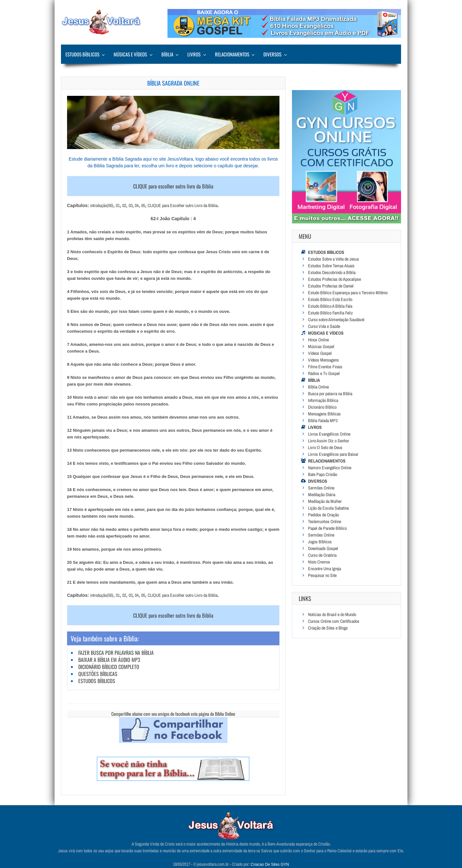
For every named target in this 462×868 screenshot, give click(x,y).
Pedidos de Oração (323, 515)
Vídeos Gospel (320, 353)
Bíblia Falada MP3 (323, 421)
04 (137, 205)
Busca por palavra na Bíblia (330, 394)
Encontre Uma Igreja (325, 569)
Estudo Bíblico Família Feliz (330, 313)
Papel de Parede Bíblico (327, 528)
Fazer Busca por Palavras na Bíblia (116, 653)
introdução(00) (102, 205)
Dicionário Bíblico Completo (109, 667)
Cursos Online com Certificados (334, 621)
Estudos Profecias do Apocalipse (334, 279)
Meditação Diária (322, 495)
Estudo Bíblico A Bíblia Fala (330, 306)
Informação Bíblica (323, 400)
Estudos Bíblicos (82, 54)
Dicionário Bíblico (322, 407)
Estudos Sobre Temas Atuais (331, 266)
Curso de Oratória (322, 555)
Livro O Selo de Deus (325, 447)
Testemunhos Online (325, 522)
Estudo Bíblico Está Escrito (330, 299)
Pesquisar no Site (322, 575)
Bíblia (167, 54)
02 (124, 205)
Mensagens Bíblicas (324, 414)
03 (131, 205)
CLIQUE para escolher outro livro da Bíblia (173, 186)
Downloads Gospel (323, 548)
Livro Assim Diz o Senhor (329, 441)
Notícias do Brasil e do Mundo (332, 614)
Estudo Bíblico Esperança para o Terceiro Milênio (348, 293)
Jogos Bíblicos (320, 542)
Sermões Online (321, 488)
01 (118, 205)
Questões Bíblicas (98, 674)
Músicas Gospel (321, 346)
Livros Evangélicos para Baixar (333, 454)
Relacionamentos (232, 54)
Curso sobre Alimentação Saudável (336, 320)
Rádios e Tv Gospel (324, 373)
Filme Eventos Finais (325, 367)
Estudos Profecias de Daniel (331, 286)
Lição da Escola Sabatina (328, 508)
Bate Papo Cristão (323, 474)
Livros (194, 54)
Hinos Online (318, 340)
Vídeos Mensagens (323, 360)
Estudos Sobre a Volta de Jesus (334, 259)
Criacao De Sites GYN (270, 864)
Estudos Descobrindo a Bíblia (332, 272)
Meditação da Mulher (325, 501)
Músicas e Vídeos (130, 54)
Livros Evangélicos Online (329, 434)
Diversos (272, 54)
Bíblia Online (318, 387)
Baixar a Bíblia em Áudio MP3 (109, 660)
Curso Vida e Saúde (324, 326)
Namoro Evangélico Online (330, 468)
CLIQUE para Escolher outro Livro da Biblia (183, 205)
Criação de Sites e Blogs (328, 628)
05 (143, 205)
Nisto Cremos (319, 562)
